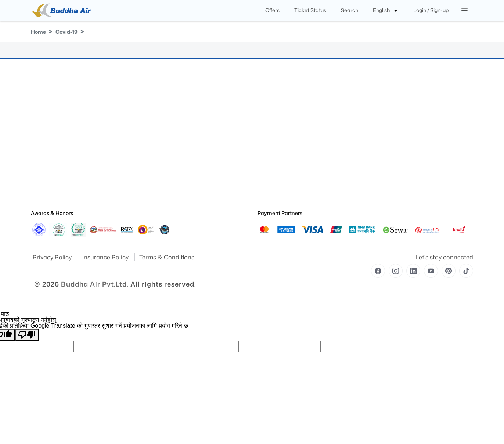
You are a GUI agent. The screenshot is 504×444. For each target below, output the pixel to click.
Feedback (41, 145)
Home (38, 32)
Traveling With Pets (277, 114)
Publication (42, 155)
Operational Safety (50, 186)
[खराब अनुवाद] (27, 335)
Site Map (40, 135)
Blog (149, 166)
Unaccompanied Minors (282, 145)
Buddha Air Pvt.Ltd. (95, 284)
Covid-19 (66, 32)
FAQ (148, 155)
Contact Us (156, 145)
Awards (38, 125)
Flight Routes (157, 186)
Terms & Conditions (167, 257)
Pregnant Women (275, 135)
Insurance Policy (106, 257)
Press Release (45, 166)
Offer (149, 176)
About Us (40, 104)
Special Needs (272, 104)
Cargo (150, 135)
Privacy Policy (53, 257)
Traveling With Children (281, 155)
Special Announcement (55, 176)
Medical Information (278, 125)
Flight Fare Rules (161, 104)
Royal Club (155, 114)
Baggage (153, 125)
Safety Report (44, 196)
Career (151, 196)
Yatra (36, 114)
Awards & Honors (52, 213)
